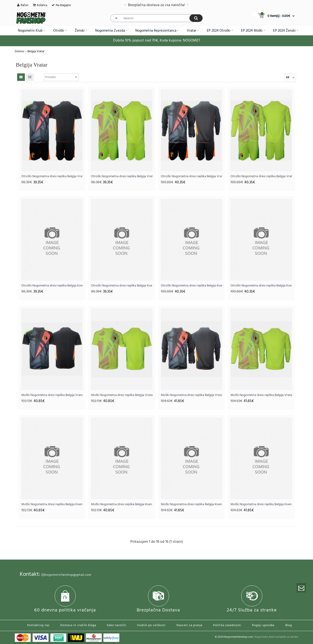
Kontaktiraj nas (38, 625)
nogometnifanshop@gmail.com (67, 575)
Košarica (42, 5)
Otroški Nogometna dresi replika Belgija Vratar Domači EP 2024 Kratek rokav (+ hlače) (52, 176)
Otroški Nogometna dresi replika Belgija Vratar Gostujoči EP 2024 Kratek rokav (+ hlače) (122, 176)
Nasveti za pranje (190, 625)
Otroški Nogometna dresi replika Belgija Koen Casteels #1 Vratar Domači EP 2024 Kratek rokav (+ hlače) (52, 286)
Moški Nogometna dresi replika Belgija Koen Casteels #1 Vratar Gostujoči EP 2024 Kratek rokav (122, 504)
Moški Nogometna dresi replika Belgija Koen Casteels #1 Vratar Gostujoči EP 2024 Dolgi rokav (261, 504)
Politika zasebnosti (227, 625)
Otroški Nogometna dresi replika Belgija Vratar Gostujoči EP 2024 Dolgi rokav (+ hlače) (261, 176)
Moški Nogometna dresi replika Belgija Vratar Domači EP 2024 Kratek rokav (52, 395)
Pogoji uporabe (263, 625)
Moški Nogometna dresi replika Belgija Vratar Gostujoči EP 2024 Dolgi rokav (261, 395)
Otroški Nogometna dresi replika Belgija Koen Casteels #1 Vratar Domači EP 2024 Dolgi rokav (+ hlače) (192, 286)
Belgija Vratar (36, 51)
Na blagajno (63, 5)
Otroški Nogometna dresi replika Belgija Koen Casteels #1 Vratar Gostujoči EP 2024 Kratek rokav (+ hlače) (122, 286)
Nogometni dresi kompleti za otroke (276, 637)
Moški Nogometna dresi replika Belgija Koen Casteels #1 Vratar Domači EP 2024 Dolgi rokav (192, 504)
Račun (25, 5)
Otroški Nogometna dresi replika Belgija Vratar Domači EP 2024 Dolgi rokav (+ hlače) (192, 176)
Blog (289, 625)
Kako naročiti (117, 625)
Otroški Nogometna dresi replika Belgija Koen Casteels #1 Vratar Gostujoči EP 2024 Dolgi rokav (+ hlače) (261, 286)
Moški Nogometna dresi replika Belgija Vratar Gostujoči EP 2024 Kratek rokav (122, 395)
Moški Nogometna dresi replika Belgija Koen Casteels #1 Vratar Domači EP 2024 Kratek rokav (52, 504)
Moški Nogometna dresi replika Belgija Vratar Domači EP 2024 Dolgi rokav (192, 395)
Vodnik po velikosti (151, 625)
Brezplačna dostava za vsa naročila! (156, 5)
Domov (20, 51)
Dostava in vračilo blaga (78, 625)
